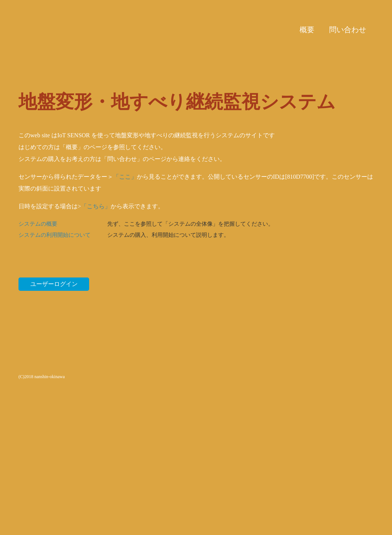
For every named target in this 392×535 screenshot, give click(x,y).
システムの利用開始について (55, 235)
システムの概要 (38, 224)
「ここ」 (125, 177)
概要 (307, 30)
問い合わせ (348, 30)
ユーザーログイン (54, 284)
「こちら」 (96, 206)
